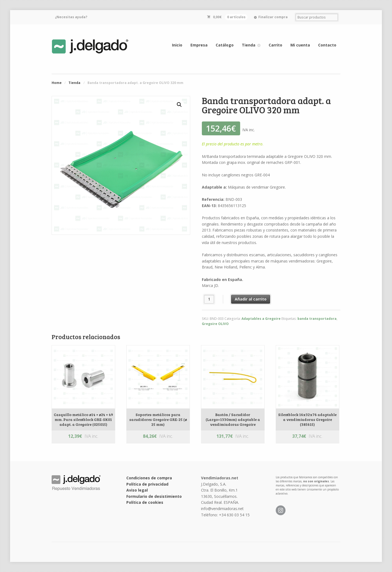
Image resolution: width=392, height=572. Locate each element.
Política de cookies (145, 502)
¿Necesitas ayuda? (71, 17)
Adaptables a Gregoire (261, 319)
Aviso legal (137, 490)
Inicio (177, 45)
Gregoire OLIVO (215, 324)
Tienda (249, 45)
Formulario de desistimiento (154, 496)
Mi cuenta (300, 45)
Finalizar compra (273, 17)
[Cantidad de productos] (209, 299)
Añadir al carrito (251, 299)
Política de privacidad (147, 484)
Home (57, 83)
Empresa (199, 45)
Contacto (327, 45)
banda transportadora (317, 319)
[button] (179, 105)
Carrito (275, 45)
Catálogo (225, 45)
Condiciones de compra (149, 478)
